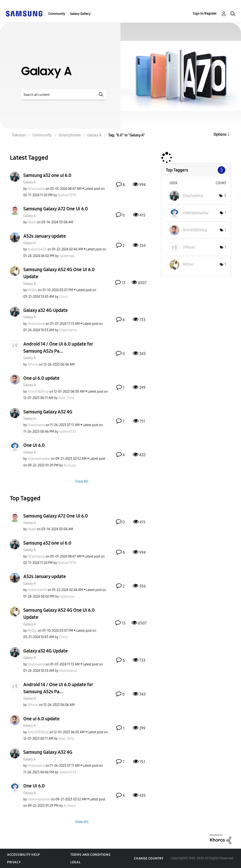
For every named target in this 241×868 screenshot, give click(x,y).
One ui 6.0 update (41, 378)
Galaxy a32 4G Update (46, 310)
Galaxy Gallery (80, 14)
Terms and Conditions (90, 855)
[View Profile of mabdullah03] (37, 249)
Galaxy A (30, 182)
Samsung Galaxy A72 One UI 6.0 (56, 209)
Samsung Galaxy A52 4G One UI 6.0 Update (59, 273)
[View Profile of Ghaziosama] (36, 189)
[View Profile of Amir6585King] (38, 392)
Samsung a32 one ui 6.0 (47, 175)
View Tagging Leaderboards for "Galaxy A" (196, 170)
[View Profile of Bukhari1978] (67, 195)
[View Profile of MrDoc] (32, 290)
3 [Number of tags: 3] (225, 196)
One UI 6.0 (34, 445)
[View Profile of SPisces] (33, 365)
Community (57, 14)
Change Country (149, 858)
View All (82, 481)
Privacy (14, 862)
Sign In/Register (205, 14)
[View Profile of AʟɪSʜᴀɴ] (70, 465)
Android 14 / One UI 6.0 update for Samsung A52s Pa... (58, 347)
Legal (75, 862)
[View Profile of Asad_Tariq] (66, 398)
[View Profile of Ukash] (32, 222)
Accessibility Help (23, 855)
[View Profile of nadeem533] (68, 432)
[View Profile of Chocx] (64, 297)
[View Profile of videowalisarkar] (39, 459)
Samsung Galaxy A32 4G (48, 412)
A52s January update (45, 236)
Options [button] (220, 134)
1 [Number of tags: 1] (225, 213)
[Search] (64, 95)
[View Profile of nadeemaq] (67, 256)
